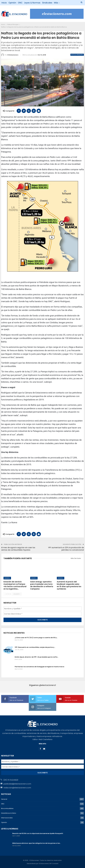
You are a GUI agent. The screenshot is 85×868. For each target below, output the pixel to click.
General (7, 578)
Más (56, 3)
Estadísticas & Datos (9, 813)
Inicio (4, 3)
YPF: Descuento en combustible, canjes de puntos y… (35, 647)
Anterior (8, 594)
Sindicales (47, 3)
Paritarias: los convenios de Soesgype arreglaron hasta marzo (40, 667)
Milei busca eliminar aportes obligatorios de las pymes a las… (37, 843)
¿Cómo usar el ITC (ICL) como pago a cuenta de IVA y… (36, 638)
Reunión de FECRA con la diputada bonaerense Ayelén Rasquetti (38, 833)
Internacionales (7, 818)
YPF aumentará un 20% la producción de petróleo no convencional (66, 549)
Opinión (12, 3)
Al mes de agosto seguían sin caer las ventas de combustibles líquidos (18, 549)
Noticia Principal (77, 55)
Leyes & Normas (32, 3)
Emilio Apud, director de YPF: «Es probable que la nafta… (37, 657)
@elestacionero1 (48, 685)
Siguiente (17, 594)
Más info (42, 744)
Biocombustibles (7, 808)
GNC (20, 3)
